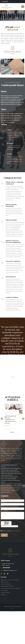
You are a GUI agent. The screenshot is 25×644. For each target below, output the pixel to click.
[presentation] (2, 419)
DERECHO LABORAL (5, 582)
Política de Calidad (18, 606)
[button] (11, 432)
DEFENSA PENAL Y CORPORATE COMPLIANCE (10, 580)
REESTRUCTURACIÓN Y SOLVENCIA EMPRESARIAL (11, 588)
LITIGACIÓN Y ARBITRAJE (6, 584)
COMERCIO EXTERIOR (5, 593)
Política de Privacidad (16, 531)
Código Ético (6, 606)
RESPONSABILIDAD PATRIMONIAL (7, 586)
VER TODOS (4, 595)
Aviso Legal (11, 606)
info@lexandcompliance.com (10, 570)
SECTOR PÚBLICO (4, 590)
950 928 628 (6, 568)
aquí (11, 492)
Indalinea (12, 608)
